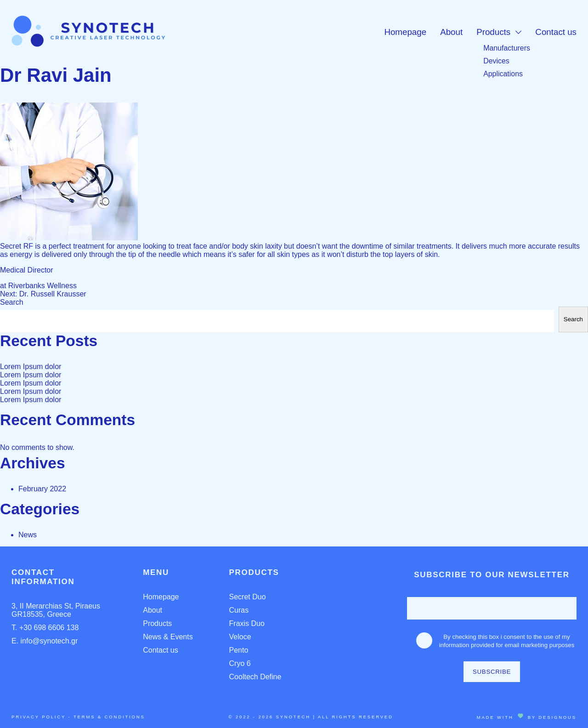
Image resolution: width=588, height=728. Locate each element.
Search (12, 302)
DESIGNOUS (557, 717)
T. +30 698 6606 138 (45, 628)
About (451, 32)
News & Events (168, 637)
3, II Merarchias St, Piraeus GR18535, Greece (56, 610)
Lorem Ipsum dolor (31, 367)
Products (493, 32)
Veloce (240, 637)
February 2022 (42, 489)
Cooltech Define (255, 677)
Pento (239, 650)
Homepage (405, 32)
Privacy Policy (39, 717)
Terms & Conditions (109, 717)
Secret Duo (248, 597)
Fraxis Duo (247, 623)
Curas (239, 610)
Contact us (556, 32)
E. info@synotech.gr (45, 641)
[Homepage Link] (88, 44)
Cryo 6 (240, 663)
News (28, 535)
